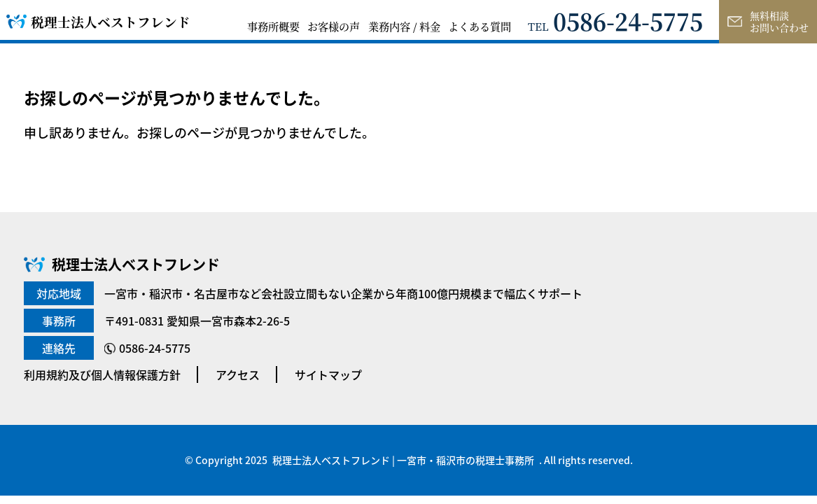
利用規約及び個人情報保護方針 (102, 374)
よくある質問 (480, 26)
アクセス (238, 374)
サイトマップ (328, 374)
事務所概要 (273, 26)
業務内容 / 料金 (404, 26)
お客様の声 (334, 26)
